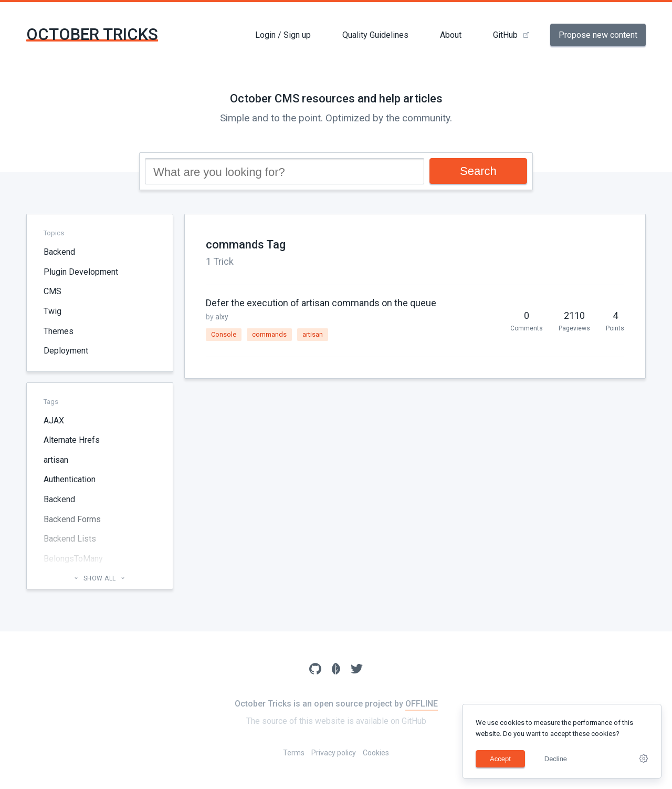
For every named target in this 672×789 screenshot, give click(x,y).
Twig (52, 311)
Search (478, 171)
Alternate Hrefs (72, 440)
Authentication (70, 479)
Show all (99, 578)
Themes (59, 331)
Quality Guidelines (375, 35)
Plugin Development (81, 272)
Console (224, 334)
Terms (294, 753)
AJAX (54, 421)
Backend (59, 252)
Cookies (376, 753)
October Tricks (92, 34)
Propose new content (598, 35)
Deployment (66, 351)
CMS (52, 291)
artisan (56, 460)
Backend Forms (72, 519)
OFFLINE (422, 704)
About (451, 35)
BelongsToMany (73, 559)
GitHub (505, 35)
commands (269, 334)
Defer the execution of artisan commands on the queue (321, 303)
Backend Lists (70, 539)
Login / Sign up (283, 35)
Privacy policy (334, 753)
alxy (222, 317)
